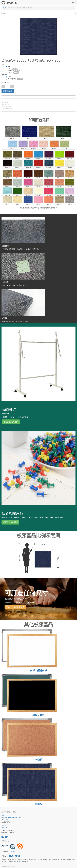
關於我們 (13, 852)
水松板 (38, 759)
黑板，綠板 (38, 715)
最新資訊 (4, 827)
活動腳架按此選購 (11, 422)
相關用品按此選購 (10, 522)
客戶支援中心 (6, 819)
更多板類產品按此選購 (15, 607)
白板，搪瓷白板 (38, 670)
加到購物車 (8, 91)
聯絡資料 (4, 825)
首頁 (3, 815)
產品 (4, 8)
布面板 (38, 804)
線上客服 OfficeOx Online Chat (11, 817)
